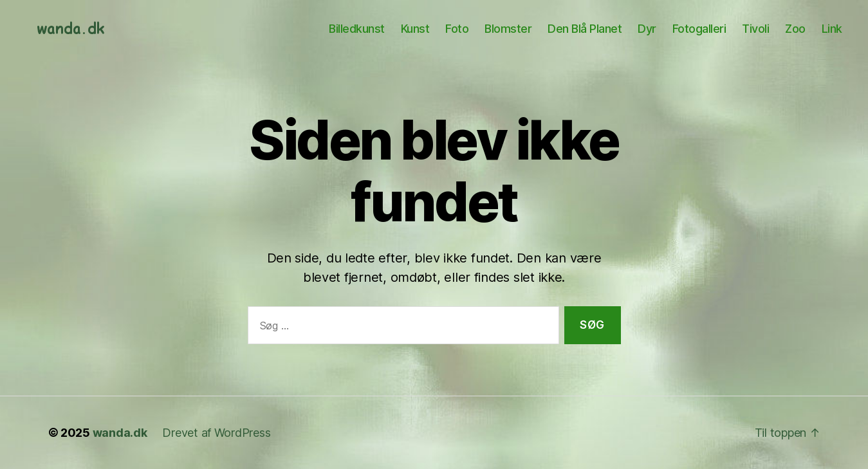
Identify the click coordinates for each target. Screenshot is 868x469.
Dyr (647, 29)
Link (832, 29)
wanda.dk (120, 433)
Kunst (415, 29)
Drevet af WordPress (216, 433)
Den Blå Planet (585, 29)
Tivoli (755, 29)
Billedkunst (357, 29)
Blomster (508, 29)
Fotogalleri (699, 29)
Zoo (795, 29)
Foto (457, 29)
